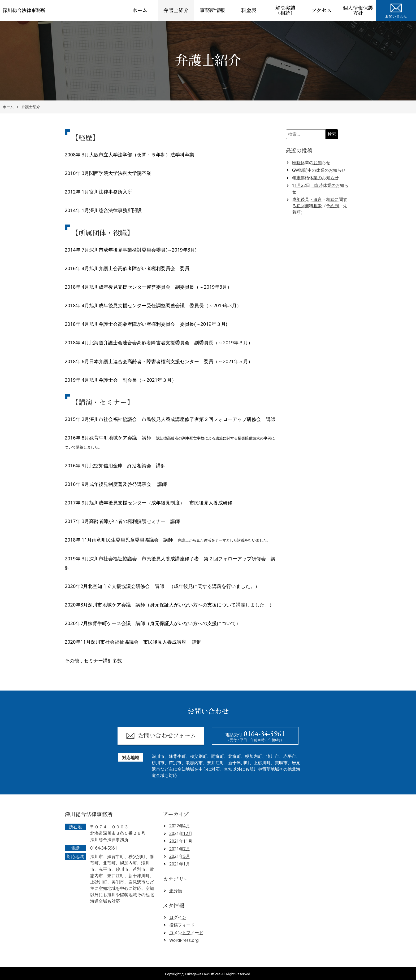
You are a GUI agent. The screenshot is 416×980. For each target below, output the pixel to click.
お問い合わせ (396, 10)
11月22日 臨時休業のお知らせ (320, 188)
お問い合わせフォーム (161, 736)
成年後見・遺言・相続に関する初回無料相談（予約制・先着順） (320, 206)
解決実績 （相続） (288, 11)
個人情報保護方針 (358, 11)
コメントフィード (186, 933)
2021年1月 (180, 864)
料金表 (249, 10)
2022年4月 (180, 826)
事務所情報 (212, 10)
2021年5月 (180, 856)
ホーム (140, 10)
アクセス (322, 10)
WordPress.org (184, 940)
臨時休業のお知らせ (311, 162)
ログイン (178, 917)
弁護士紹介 (176, 10)
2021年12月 (181, 833)
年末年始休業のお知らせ (315, 178)
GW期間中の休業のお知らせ (319, 170)
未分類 (176, 891)
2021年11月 (181, 841)
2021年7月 (180, 849)
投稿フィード (182, 925)
